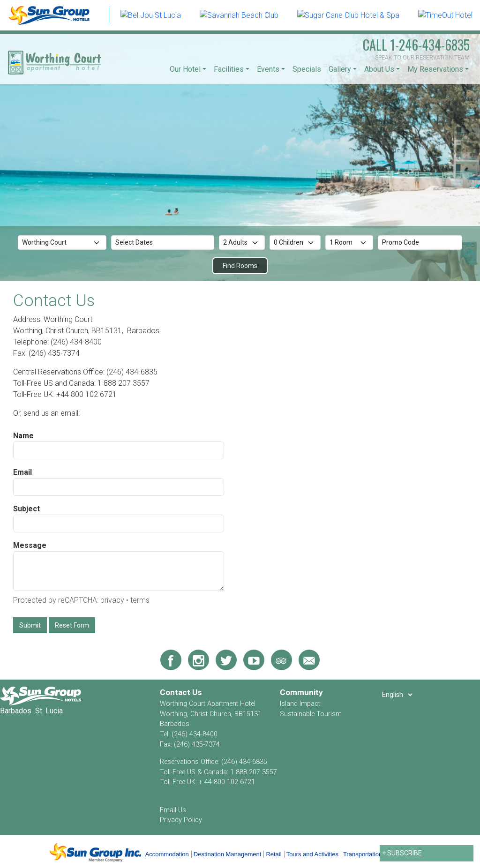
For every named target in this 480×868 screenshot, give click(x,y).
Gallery (340, 69)
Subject (26, 509)
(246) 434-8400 (195, 734)
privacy (112, 600)
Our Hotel (185, 69)
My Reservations (435, 69)
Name (23, 436)
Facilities (229, 69)
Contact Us (181, 692)
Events (268, 69)
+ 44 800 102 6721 (227, 782)
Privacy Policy (181, 820)
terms (140, 600)
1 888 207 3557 (254, 772)
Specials (307, 69)
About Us (379, 69)
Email (22, 472)
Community (301, 692)
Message (30, 545)
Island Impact (300, 704)
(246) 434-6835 (244, 762)
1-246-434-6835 (416, 45)
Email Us (173, 810)
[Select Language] (397, 695)
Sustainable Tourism (311, 714)
